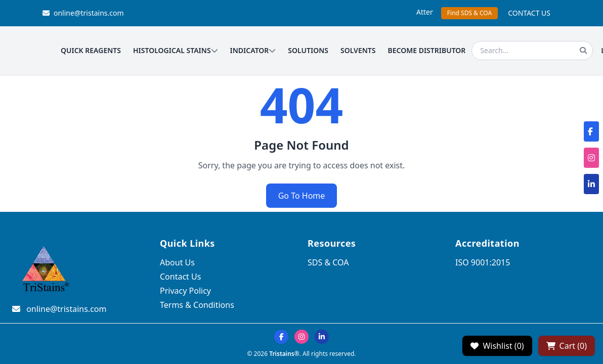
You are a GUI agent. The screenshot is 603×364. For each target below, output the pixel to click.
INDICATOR (253, 50)
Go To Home (302, 196)
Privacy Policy (185, 291)
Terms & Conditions (197, 305)
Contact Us (180, 277)
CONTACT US (529, 13)
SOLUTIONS (308, 50)
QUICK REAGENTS (91, 50)
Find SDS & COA (469, 13)
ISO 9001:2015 (483, 262)
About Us (177, 262)
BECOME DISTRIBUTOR (427, 50)
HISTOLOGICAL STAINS (176, 50)
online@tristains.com (83, 13)
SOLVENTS (358, 50)
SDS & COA (328, 262)
